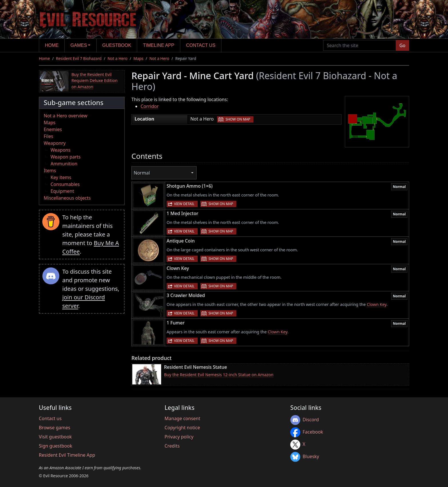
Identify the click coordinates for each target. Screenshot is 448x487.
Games (79, 45)
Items (50, 171)
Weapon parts (66, 157)
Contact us (201, 45)
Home (52, 45)
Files (48, 136)
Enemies (53, 129)
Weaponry (55, 143)
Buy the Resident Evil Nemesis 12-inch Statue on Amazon (219, 375)
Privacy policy (179, 437)
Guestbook (117, 45)
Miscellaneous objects (67, 198)
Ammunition (64, 164)
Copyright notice (182, 428)
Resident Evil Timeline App (67, 455)
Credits (172, 446)
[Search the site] (360, 45)
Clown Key (377, 304)
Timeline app (159, 45)
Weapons (61, 150)
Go (402, 45)
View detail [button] (184, 204)
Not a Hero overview (66, 116)
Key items (61, 177)
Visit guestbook (55, 437)
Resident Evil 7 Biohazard (79, 58)
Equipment (62, 191)
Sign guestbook (56, 446)
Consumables (65, 184)
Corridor (150, 106)
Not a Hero (117, 58)
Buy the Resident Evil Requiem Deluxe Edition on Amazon (94, 81)
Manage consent (182, 418)
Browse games (55, 428)
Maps (138, 58)
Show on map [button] (238, 119)
